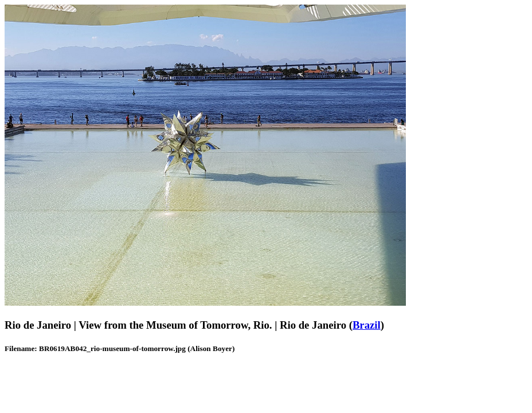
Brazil (367, 325)
